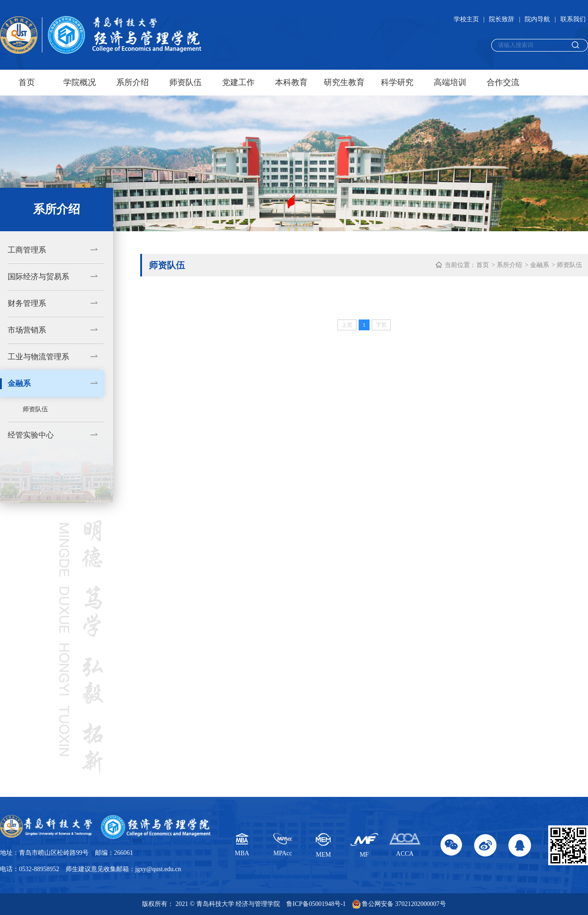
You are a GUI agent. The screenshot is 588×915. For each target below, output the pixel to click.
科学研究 (397, 82)
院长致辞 (502, 19)
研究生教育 (344, 82)
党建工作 (238, 82)
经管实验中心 (31, 435)
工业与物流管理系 (38, 357)
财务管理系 (27, 303)
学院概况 (80, 82)
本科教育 (291, 82)
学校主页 (466, 19)
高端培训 (450, 82)
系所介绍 (133, 82)
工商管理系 (27, 250)
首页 (27, 82)
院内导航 (537, 19)
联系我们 (573, 19)
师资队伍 (185, 82)
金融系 (19, 384)
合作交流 (503, 82)
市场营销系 (27, 330)
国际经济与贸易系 (38, 277)
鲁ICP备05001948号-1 (316, 904)
